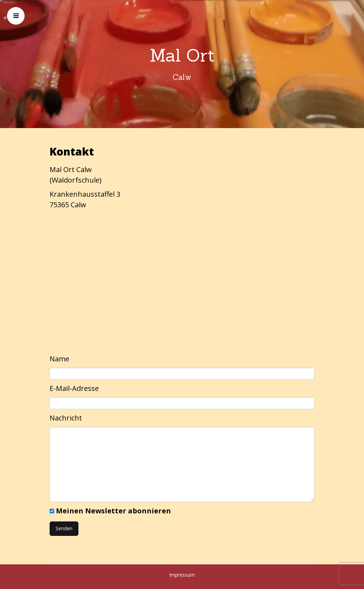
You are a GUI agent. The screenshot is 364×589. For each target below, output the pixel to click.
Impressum (182, 575)
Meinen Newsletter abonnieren (113, 511)
